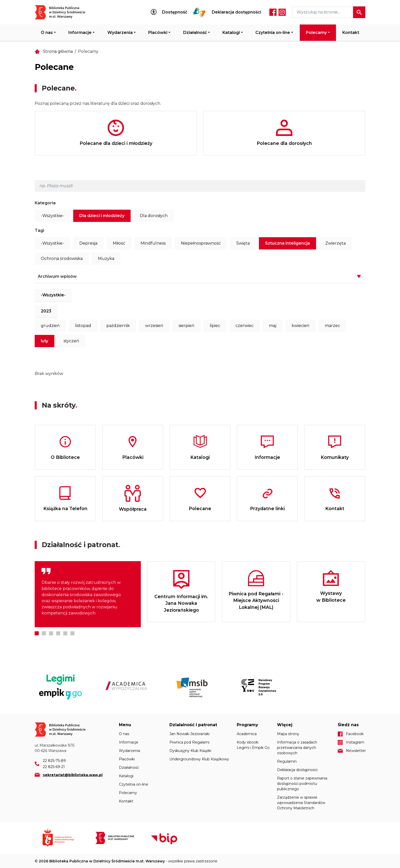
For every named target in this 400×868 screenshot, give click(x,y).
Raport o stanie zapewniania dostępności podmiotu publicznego (302, 784)
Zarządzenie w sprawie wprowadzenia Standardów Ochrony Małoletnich (301, 803)
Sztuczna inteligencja (287, 243)
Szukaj (359, 12)
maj (273, 326)
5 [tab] (65, 633)
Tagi (39, 230)
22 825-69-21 (54, 767)
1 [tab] (37, 633)
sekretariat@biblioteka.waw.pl (73, 775)
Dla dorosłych (154, 216)
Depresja (88, 243)
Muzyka (106, 259)
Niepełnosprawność (201, 243)
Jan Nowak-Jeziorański (189, 734)
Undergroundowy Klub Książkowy (199, 759)
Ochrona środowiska (62, 259)
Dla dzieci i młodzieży (102, 216)
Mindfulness (153, 243)
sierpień (186, 326)
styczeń (71, 341)
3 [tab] (51, 633)
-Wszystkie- (52, 216)
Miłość (119, 243)
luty (45, 341)
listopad (83, 326)
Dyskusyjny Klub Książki (190, 751)
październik (118, 326)
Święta (243, 243)
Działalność (195, 33)
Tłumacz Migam (199, 12)
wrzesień (154, 326)
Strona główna (58, 51)
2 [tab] (44, 633)
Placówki (158, 33)
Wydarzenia (120, 33)
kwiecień (301, 326)
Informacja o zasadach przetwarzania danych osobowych (297, 748)
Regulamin (287, 761)
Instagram (282, 12)
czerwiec (245, 326)
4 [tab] (58, 633)
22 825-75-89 (54, 761)
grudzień (50, 326)
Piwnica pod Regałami (189, 742)
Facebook (273, 12)
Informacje (80, 33)
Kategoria (45, 203)
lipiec (215, 326)
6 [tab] (72, 633)
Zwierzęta (335, 243)
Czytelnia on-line (273, 33)
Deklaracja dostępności (236, 12)
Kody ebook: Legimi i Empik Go (253, 745)
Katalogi (231, 33)
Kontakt (351, 33)
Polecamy (316, 33)
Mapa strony (288, 734)
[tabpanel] (88, 594)
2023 (46, 311)
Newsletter (356, 751)
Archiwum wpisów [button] (57, 276)
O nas (47, 33)
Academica (247, 734)
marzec (332, 326)
